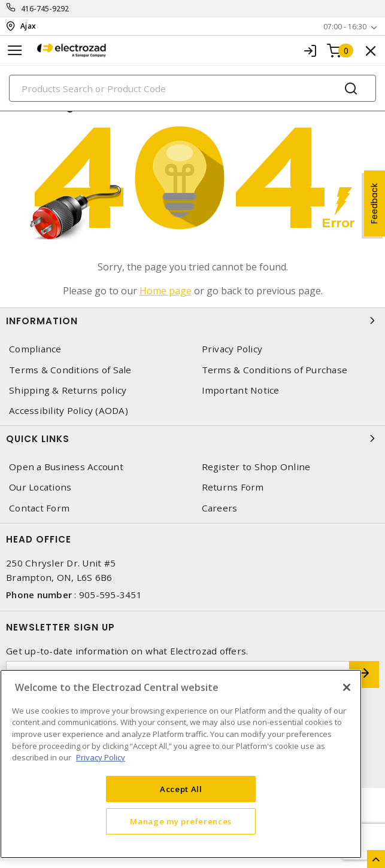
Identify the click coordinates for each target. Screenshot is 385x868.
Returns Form (233, 487)
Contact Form (39, 508)
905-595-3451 (110, 595)
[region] (181, 764)
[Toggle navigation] (15, 51)
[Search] (192, 88)
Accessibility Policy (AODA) (69, 411)
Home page (166, 291)
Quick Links (192, 438)
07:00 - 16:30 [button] (345, 27)
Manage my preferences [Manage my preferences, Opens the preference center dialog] (181, 821)
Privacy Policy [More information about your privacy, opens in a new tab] (101, 757)
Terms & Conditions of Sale (70, 370)
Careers (220, 508)
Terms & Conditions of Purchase (275, 370)
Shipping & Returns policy (68, 390)
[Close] (347, 687)
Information (192, 321)
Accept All (181, 789)
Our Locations (40, 487)
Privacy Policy (232, 349)
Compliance (35, 349)
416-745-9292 (45, 9)
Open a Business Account (66, 467)
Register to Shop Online (256, 467)
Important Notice (241, 390)
